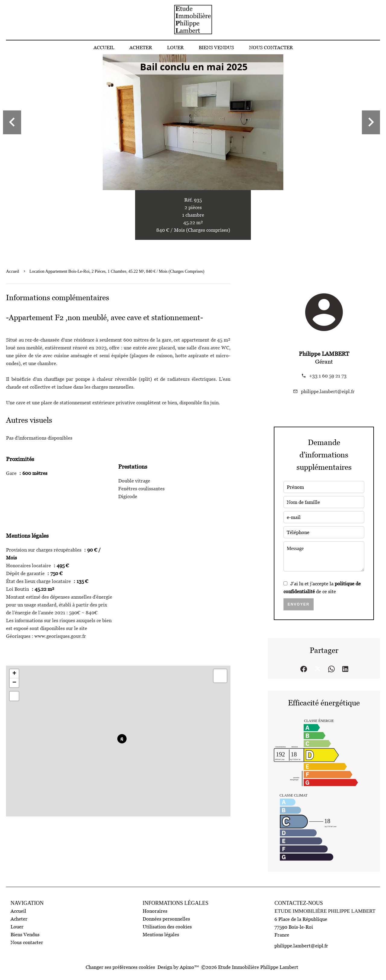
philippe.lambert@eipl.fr (328, 391)
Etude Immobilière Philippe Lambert (325, 911)
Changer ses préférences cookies (120, 967)
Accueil (13, 271)
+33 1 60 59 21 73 (328, 376)
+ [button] (14, 674)
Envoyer (299, 604)
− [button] (14, 683)
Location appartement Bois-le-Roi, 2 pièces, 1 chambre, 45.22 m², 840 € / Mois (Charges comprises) (117, 271)
